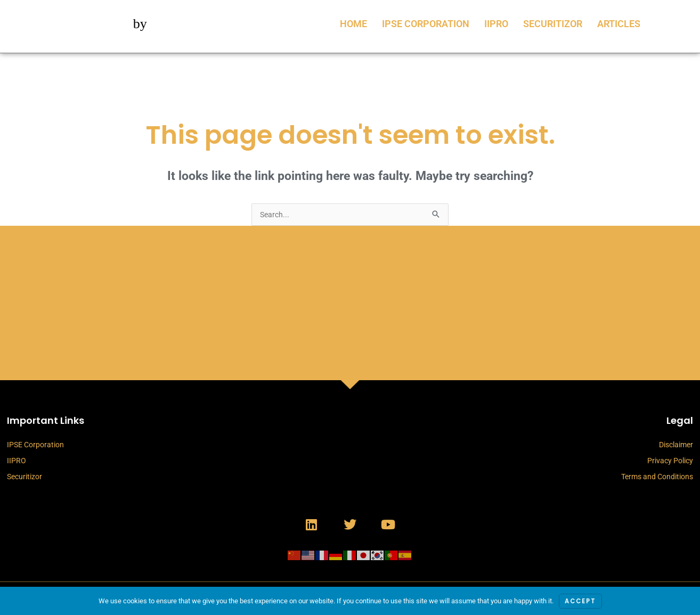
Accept (580, 601)
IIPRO (496, 24)
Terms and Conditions (657, 478)
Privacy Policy (670, 462)
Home (353, 24)
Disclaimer (676, 446)
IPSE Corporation (426, 24)
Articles (619, 24)
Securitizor (553, 24)
